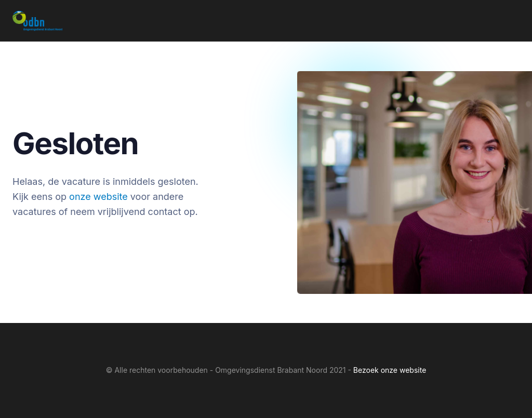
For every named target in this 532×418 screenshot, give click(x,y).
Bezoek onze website (390, 370)
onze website (98, 197)
